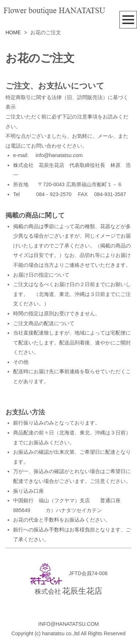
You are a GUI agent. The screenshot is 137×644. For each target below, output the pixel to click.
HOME (13, 32)
